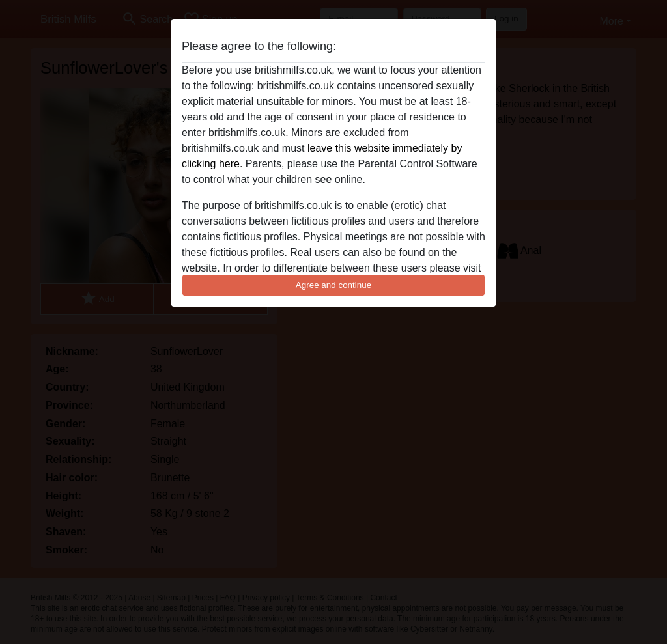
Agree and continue (333, 285)
